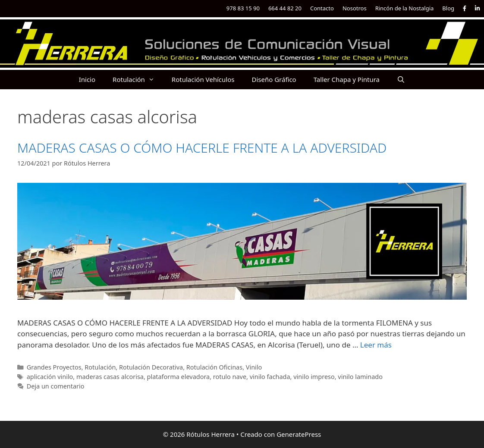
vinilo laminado (360, 377)
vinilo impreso (314, 377)
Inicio (87, 79)
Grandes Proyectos (54, 367)
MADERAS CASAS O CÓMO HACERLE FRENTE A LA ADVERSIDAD (202, 148)
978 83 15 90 (243, 8)
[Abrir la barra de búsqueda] (401, 80)
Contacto (322, 8)
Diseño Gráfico (274, 79)
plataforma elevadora (179, 377)
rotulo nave (230, 377)
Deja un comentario (56, 386)
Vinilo (254, 367)
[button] (154, 80)
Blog (448, 8)
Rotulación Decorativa (151, 367)
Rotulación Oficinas (214, 367)
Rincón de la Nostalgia (405, 8)
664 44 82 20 (285, 8)
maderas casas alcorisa (110, 377)
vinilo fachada (270, 377)
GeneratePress (299, 434)
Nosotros (355, 8)
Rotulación (138, 80)
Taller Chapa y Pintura (347, 79)
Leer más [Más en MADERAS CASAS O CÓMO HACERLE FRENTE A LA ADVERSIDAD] (376, 345)
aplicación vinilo (50, 377)
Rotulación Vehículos (203, 79)
